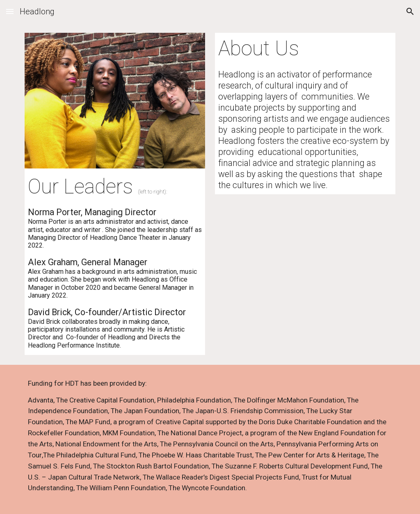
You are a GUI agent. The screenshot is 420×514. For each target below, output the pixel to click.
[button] (10, 11)
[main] (115, 262)
